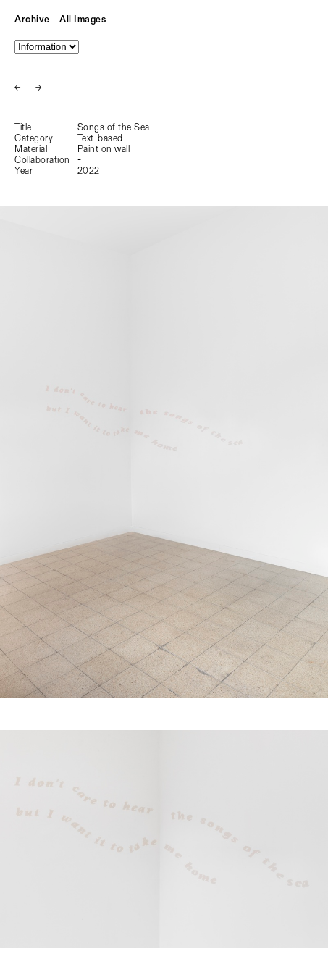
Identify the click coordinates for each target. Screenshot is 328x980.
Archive (32, 20)
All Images (83, 20)
